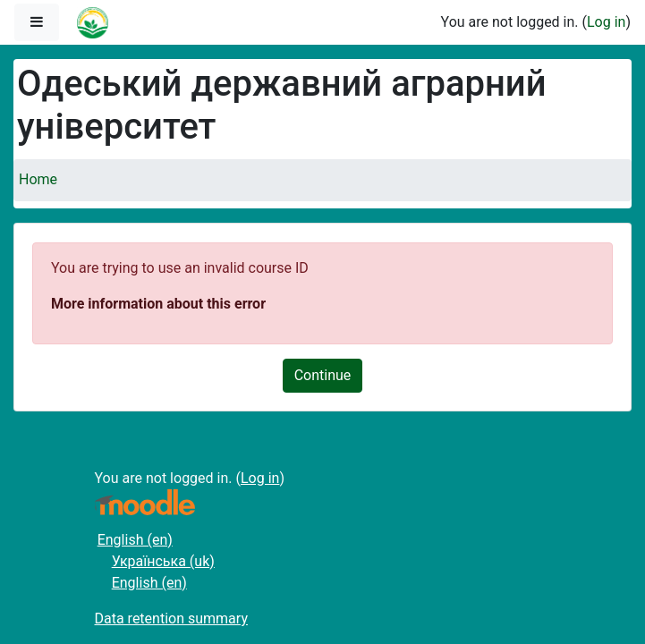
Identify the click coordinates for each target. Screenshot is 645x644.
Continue (323, 375)
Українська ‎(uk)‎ (163, 561)
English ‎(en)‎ (135, 540)
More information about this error (158, 304)
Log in (606, 22)
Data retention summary (171, 619)
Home (38, 179)
